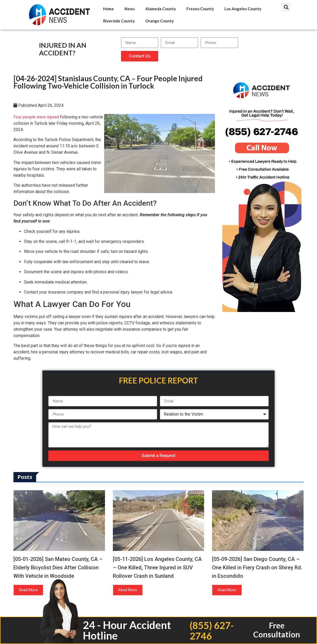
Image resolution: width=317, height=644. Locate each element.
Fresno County (200, 9)
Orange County (160, 21)
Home (109, 9)
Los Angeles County (243, 9)
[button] (286, 7)
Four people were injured (36, 117)
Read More (28, 590)
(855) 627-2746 (212, 630)
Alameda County (161, 9)
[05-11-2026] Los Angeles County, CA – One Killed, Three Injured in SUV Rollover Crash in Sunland (157, 568)
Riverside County (119, 21)
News (130, 9)
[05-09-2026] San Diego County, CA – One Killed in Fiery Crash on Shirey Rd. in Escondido (257, 568)
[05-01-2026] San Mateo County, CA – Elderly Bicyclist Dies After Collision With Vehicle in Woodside (58, 568)
